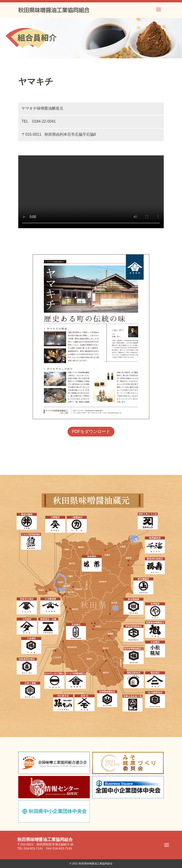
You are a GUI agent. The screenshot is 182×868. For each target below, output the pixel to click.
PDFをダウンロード (91, 432)
